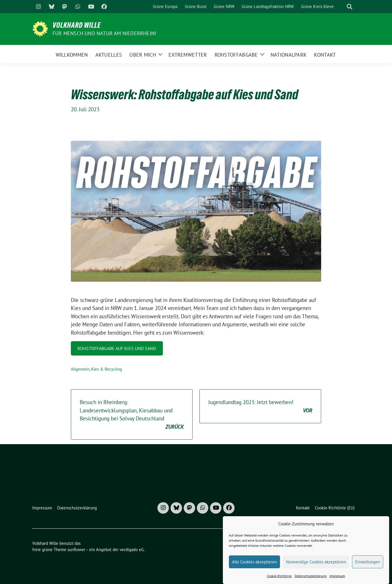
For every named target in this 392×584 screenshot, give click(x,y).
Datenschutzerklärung (311, 581)
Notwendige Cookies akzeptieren (316, 567)
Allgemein (80, 369)
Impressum (337, 581)
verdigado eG (132, 550)
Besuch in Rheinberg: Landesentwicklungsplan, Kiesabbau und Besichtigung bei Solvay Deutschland (132, 415)
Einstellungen (368, 567)
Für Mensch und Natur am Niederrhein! (104, 33)
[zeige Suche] (350, 7)
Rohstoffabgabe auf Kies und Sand (117, 348)
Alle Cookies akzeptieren (254, 567)
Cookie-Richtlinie (279, 581)
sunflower (76, 550)
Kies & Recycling (107, 369)
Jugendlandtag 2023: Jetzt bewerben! (260, 407)
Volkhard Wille (77, 25)
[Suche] (341, 7)
